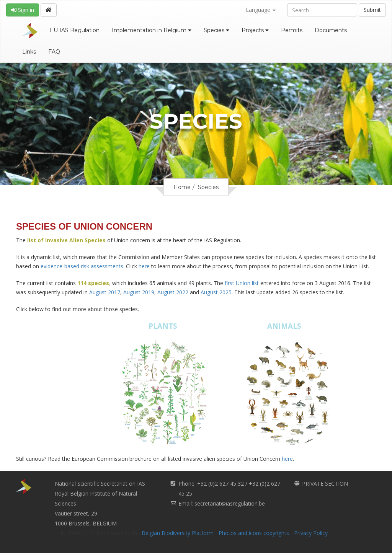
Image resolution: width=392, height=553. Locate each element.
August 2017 (105, 292)
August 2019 (139, 292)
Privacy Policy (311, 533)
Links (29, 52)
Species (216, 30)
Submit (372, 10)
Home (182, 187)
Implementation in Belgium (152, 30)
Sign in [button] (23, 10)
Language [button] (261, 10)
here (144, 266)
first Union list (242, 283)
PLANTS (163, 326)
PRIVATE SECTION (325, 484)
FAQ (54, 52)
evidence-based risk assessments (82, 266)
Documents (331, 30)
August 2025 (216, 292)
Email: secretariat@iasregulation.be (222, 503)
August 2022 (173, 292)
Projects (255, 30)
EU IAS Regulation (75, 30)
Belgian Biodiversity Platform (178, 533)
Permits (292, 30)
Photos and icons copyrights (254, 533)
